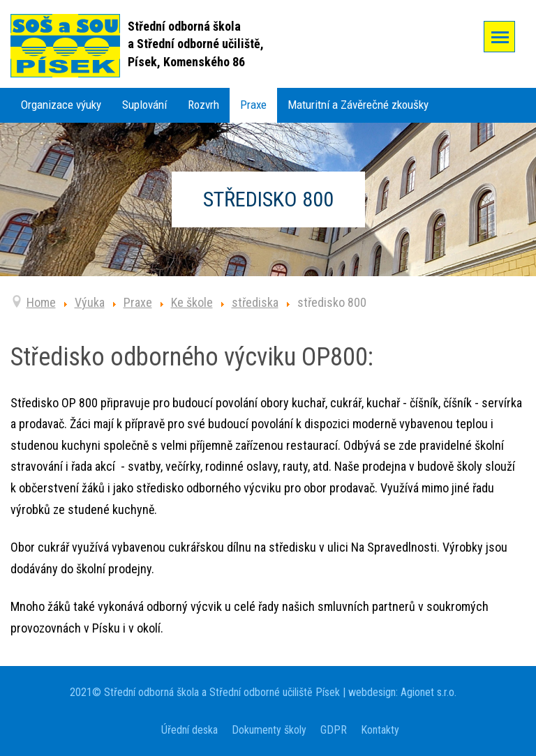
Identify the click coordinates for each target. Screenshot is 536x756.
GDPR (334, 730)
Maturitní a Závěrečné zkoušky (358, 105)
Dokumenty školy (269, 730)
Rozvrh (203, 105)
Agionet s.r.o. (427, 692)
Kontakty (380, 730)
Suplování (144, 105)
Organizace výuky (61, 105)
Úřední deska (189, 730)
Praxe (253, 105)
